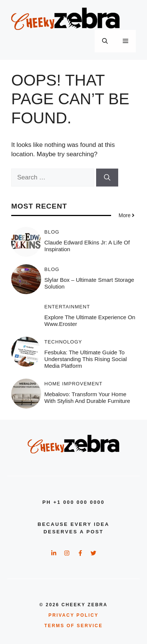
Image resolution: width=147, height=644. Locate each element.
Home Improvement (73, 384)
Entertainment (67, 307)
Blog (52, 232)
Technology (63, 342)
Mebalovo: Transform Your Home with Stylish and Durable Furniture (87, 398)
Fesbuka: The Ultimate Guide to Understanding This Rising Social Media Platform (86, 359)
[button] (105, 41)
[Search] (107, 178)
